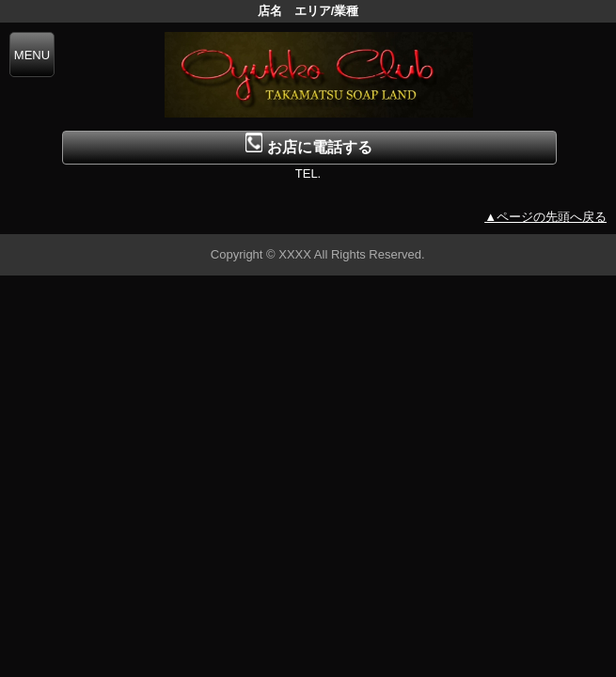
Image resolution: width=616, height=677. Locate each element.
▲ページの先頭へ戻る (545, 217)
